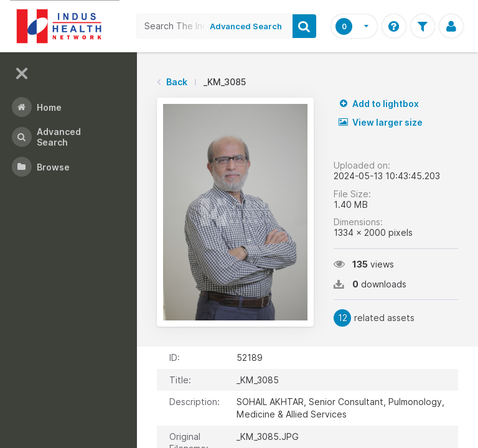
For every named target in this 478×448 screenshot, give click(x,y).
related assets (374, 318)
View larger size (381, 122)
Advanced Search (246, 26)
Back (177, 82)
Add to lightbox (379, 104)
